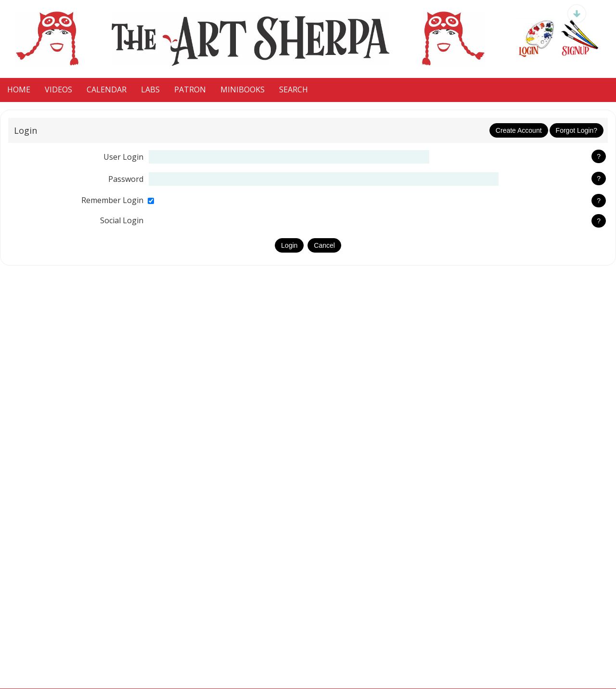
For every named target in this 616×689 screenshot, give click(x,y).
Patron (190, 89)
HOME (19, 89)
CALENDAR (107, 89)
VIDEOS (58, 89)
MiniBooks (243, 89)
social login (122, 220)
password (126, 179)
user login (123, 157)
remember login (112, 200)
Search (294, 89)
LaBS (150, 89)
